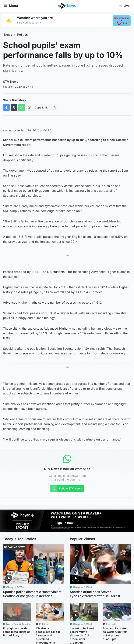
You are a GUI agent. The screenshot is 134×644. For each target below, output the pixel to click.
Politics (23, 35)
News (8, 35)
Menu (10, 6)
